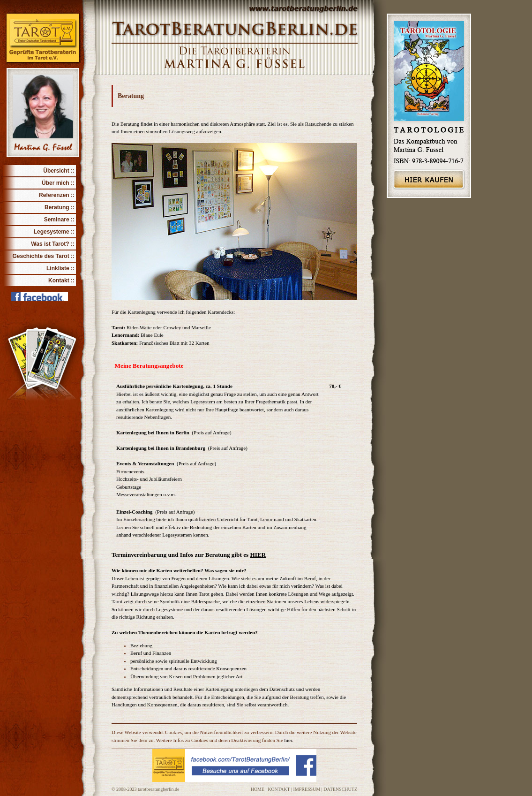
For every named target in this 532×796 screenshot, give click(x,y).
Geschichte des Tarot (41, 256)
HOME (258, 789)
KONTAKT (279, 789)
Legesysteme (52, 232)
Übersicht (56, 171)
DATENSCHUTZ (340, 789)
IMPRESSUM (307, 789)
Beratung (57, 207)
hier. (289, 740)
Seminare (57, 220)
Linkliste (58, 268)
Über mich (56, 183)
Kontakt (59, 280)
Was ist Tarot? (50, 244)
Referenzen (54, 195)
